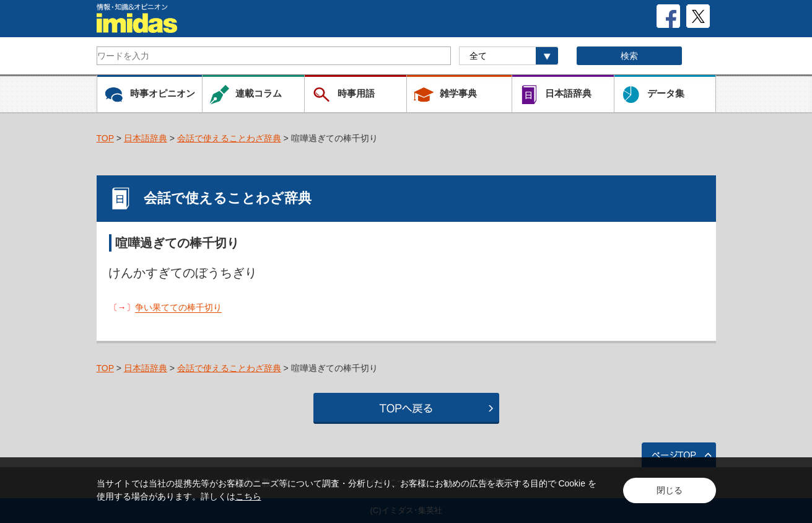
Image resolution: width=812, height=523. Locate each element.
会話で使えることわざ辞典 (229, 138)
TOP (105, 138)
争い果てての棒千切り (178, 307)
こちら (248, 496)
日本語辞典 (146, 138)
